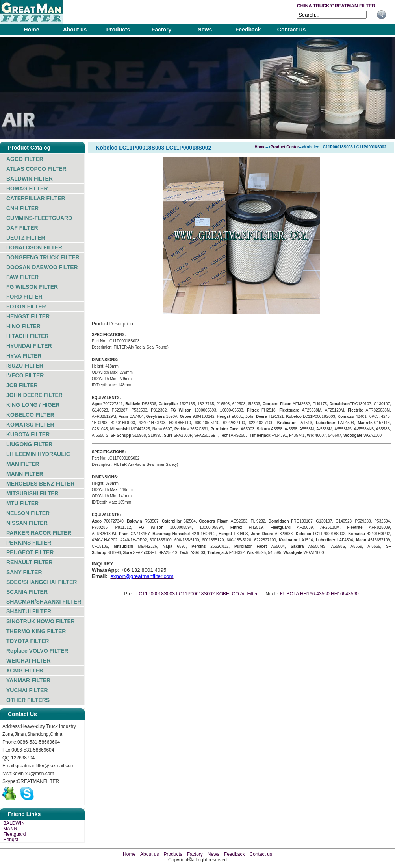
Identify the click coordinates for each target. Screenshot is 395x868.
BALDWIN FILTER (30, 179)
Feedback (248, 30)
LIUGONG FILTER (29, 444)
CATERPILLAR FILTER (36, 198)
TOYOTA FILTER (28, 641)
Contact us (291, 30)
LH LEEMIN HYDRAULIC (38, 454)
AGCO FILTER (25, 159)
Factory (162, 30)
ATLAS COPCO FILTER (36, 169)
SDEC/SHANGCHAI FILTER (42, 582)
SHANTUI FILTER (29, 611)
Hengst (11, 840)
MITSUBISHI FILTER (32, 493)
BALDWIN (14, 823)
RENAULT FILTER (30, 562)
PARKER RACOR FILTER (39, 533)
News (205, 30)
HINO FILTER (23, 326)
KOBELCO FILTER (30, 415)
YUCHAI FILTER (27, 690)
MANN (10, 829)
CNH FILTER (22, 208)
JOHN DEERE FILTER (34, 395)
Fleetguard (14, 834)
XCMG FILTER (25, 670)
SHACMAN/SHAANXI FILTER (44, 602)
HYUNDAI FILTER (29, 346)
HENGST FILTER (28, 316)
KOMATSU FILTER (30, 425)
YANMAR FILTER (28, 680)
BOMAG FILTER (27, 188)
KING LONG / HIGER (33, 405)
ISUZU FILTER (25, 366)
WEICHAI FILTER (29, 661)
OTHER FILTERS (28, 700)
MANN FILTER (25, 474)
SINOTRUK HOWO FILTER (41, 621)
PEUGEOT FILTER (30, 552)
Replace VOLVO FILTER (37, 651)
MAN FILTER (23, 464)
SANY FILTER (24, 572)
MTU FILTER (22, 503)
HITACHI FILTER (28, 336)
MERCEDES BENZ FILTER (40, 484)
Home (32, 30)
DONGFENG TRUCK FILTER (43, 257)
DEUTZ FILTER (26, 238)
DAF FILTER (22, 228)
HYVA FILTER (24, 356)
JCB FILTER (22, 385)
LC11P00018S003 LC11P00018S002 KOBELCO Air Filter (197, 594)
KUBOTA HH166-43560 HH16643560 (319, 594)
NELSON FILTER (28, 513)
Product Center (285, 147)
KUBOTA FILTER (28, 434)
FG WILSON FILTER (32, 287)
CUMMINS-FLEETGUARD (39, 218)
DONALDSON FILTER (34, 247)
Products (118, 30)
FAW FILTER (22, 277)
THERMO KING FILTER (36, 631)
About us (75, 30)
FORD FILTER (24, 297)
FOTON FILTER (26, 307)
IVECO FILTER (25, 375)
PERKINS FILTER (29, 543)
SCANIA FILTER (27, 592)
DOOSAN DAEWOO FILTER (42, 267)
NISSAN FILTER (27, 523)
